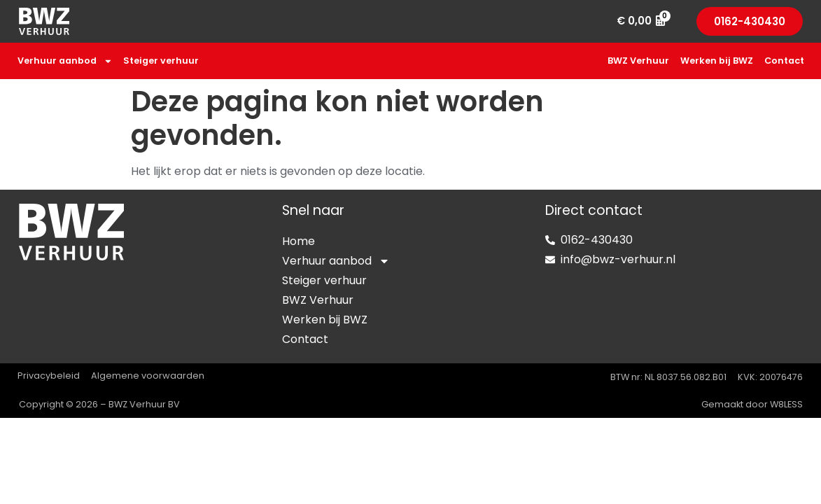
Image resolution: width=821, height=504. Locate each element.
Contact (784, 61)
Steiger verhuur (161, 61)
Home (299, 241)
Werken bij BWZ (717, 61)
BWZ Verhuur (638, 61)
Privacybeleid (49, 376)
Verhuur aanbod (65, 61)
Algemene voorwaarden (148, 376)
